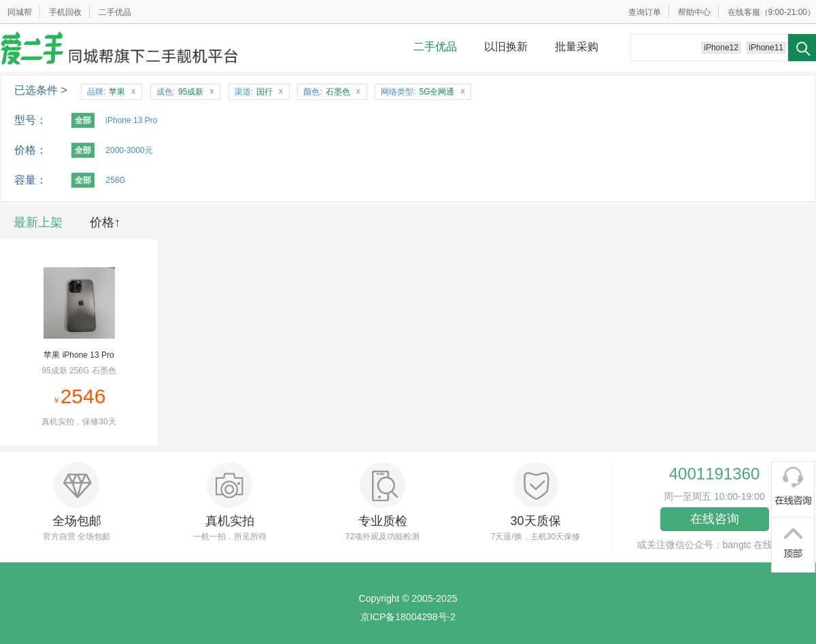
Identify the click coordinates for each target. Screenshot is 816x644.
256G (115, 180)
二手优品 (115, 12)
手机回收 (65, 12)
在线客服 (744, 12)
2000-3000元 (129, 150)
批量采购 (577, 47)
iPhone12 (721, 48)
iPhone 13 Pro (131, 120)
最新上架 (38, 222)
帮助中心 (694, 12)
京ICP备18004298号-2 (408, 617)
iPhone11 (766, 48)
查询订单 (645, 12)
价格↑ (105, 222)
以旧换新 (506, 47)
